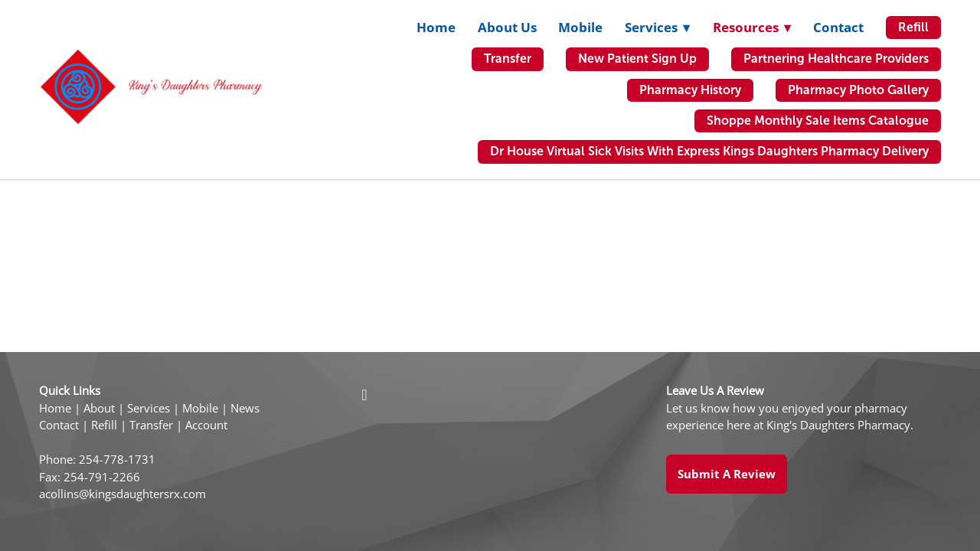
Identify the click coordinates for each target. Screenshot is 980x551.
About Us (507, 27)
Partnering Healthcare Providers (836, 59)
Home (436, 27)
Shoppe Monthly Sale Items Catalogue (818, 121)
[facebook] (364, 394)
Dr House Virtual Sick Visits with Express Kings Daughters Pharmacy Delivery (709, 151)
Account (206, 425)
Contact (838, 27)
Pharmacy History (690, 90)
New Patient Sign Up (637, 59)
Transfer (508, 59)
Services (149, 408)
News (245, 408)
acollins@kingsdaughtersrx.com (122, 494)
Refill (913, 27)
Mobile (580, 27)
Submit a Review (727, 474)
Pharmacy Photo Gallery (858, 90)
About (99, 408)
